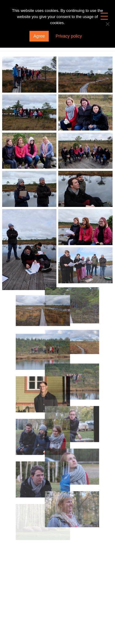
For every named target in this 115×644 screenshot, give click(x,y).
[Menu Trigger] (104, 16)
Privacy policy (69, 36)
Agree (39, 36)
